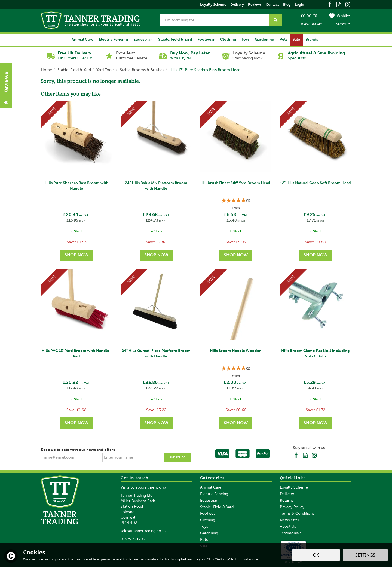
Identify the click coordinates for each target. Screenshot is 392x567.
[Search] (215, 20)
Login (299, 4)
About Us (288, 527)
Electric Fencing (214, 494)
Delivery (287, 494)
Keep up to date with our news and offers (78, 450)
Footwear (208, 513)
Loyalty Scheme (294, 487)
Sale (296, 39)
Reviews (255, 4)
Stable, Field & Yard (217, 507)
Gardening (209, 533)
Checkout (341, 24)
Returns (287, 500)
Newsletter (290, 520)
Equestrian (209, 500)
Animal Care (211, 487)
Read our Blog (339, 4)
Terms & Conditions (297, 513)
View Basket (311, 24)
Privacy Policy (292, 507)
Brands (312, 39)
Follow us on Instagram (348, 4)
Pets (204, 540)
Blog (287, 4)
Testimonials (291, 533)
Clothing (208, 520)
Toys (204, 527)
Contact (272, 4)
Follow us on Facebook (330, 4)
